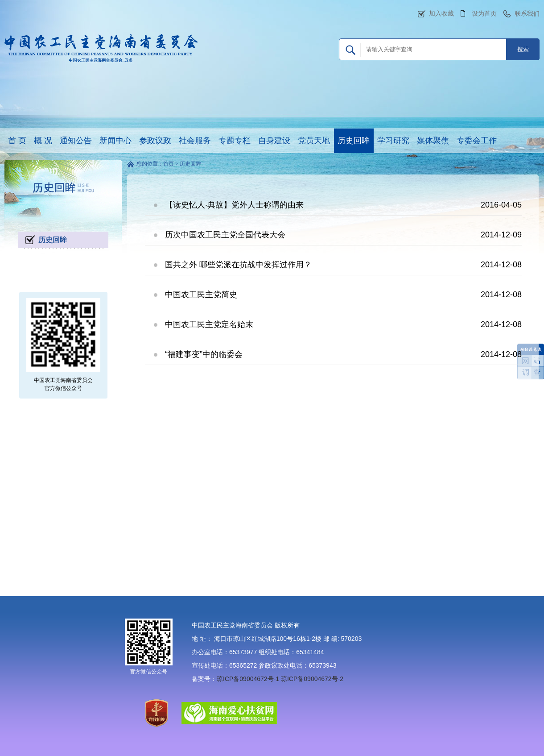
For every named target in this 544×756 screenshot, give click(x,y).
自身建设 (274, 141)
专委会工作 (477, 141)
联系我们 (527, 13)
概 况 (43, 141)
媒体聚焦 (433, 141)
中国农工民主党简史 (201, 295)
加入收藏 (441, 13)
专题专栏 (235, 141)
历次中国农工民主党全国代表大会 (225, 235)
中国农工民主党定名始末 (209, 324)
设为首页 (484, 13)
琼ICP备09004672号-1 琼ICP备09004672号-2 (280, 679)
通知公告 (76, 141)
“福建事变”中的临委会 (204, 354)
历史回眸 (354, 141)
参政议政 (155, 141)
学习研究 (393, 141)
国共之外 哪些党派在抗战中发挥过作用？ (238, 265)
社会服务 (195, 141)
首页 (169, 164)
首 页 (17, 141)
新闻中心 (115, 141)
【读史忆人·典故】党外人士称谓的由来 (234, 205)
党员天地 (314, 141)
